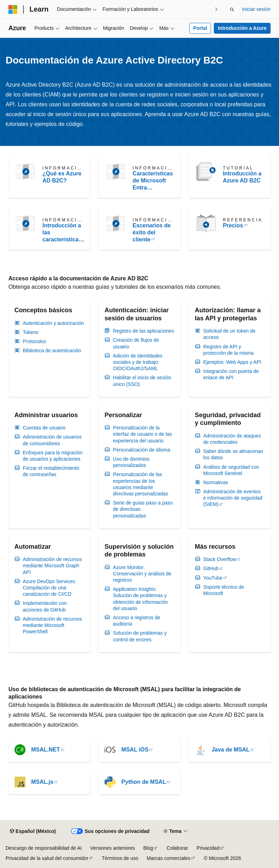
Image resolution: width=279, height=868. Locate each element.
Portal (200, 28)
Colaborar (177, 848)
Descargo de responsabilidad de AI (44, 848)
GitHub (211, 568)
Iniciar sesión (256, 9)
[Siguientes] (216, 9)
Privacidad (208, 848)
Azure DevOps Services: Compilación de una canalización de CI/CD (50, 588)
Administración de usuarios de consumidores (52, 440)
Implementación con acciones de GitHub (45, 606)
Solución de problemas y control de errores (140, 636)
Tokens (30, 332)
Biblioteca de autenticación (52, 350)
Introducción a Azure (242, 28)
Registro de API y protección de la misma (229, 350)
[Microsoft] (13, 9)
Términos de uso (120, 858)
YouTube (213, 578)
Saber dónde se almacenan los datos (233, 454)
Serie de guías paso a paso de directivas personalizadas (143, 509)
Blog (148, 848)
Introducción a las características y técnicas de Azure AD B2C (62, 233)
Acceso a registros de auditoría (137, 621)
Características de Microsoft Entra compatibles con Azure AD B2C (153, 181)
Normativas (216, 482)
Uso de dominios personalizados (131, 462)
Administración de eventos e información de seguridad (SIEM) (233, 498)
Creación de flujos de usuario (136, 343)
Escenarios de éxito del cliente (152, 232)
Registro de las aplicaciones (143, 331)
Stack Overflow (220, 559)
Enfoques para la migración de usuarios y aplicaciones (53, 456)
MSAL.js (42, 782)
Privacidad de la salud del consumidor (47, 858)
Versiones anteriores (113, 848)
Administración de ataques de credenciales (232, 439)
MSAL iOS (135, 750)
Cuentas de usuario (44, 428)
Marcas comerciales (169, 858)
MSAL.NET (46, 750)
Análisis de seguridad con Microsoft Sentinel (231, 470)
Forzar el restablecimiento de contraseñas (51, 471)
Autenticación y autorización (53, 323)
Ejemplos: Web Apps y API (232, 362)
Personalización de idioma (141, 450)
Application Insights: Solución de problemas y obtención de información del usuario (140, 599)
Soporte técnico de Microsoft (224, 590)
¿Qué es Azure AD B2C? (62, 177)
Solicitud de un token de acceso (229, 334)
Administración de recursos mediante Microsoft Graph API (52, 566)
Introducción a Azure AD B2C (242, 177)
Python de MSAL (144, 782)
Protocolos (34, 341)
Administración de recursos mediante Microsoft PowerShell (52, 625)
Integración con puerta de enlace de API (231, 374)
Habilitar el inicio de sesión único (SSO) (142, 381)
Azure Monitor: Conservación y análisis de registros (142, 574)
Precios (233, 225)
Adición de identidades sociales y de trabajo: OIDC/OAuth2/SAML (138, 362)
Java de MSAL (231, 750)
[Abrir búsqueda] (232, 9)
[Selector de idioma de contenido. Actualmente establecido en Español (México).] (33, 832)
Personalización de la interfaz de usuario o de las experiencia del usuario (142, 434)
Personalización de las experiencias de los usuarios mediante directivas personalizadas (140, 484)
